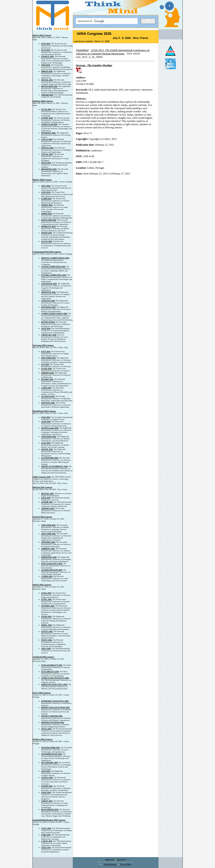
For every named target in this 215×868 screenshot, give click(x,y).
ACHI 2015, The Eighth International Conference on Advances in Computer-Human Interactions (113, 52)
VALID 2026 (46, 616)
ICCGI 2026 (46, 109)
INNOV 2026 (47, 640)
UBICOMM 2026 (48, 525)
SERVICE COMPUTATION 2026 (55, 258)
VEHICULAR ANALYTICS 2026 (55, 678)
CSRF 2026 (46, 835)
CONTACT (121, 860)
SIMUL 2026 (47, 625)
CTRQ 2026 (46, 388)
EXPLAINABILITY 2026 (52, 665)
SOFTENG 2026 (48, 403)
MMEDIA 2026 (48, 373)
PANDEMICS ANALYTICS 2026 (55, 701)
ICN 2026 (45, 364)
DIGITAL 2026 (47, 493)
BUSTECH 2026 (48, 322)
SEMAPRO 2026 (48, 542)
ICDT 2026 (46, 351)
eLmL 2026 (46, 443)
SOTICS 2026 (47, 631)
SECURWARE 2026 (50, 763)
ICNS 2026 (46, 44)
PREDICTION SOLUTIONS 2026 (56, 707)
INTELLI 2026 (47, 148)
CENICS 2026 (47, 777)
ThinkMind (82, 50)
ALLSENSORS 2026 (50, 458)
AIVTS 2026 (46, 729)
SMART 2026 (47, 205)
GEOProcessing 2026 (50, 428)
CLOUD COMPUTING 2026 (53, 266)
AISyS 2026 (46, 648)
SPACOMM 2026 (48, 358)
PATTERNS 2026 (48, 307)
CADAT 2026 (47, 841)
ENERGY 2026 (47, 56)
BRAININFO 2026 (49, 169)
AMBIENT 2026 (48, 549)
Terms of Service (110, 864)
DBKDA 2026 (47, 71)
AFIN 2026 (46, 771)
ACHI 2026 (46, 422)
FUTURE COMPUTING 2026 (54, 275)
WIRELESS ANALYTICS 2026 (54, 684)
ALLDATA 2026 (48, 396)
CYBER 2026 (47, 576)
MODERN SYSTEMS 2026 (53, 722)
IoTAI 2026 (46, 498)
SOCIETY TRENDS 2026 (52, 716)
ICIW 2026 (46, 192)
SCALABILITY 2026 (50, 672)
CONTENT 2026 (48, 301)
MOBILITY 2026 (48, 226)
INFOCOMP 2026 (49, 220)
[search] (106, 21)
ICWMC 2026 (47, 118)
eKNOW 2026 (47, 449)
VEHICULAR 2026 (49, 124)
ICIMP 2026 (46, 199)
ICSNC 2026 (46, 599)
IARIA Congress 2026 (42, 477)
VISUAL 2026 (47, 154)
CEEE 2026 (46, 848)
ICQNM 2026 (47, 786)
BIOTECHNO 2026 (49, 86)
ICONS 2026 (47, 369)
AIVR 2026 (46, 328)
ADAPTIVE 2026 (48, 292)
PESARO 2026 (47, 379)
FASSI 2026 (46, 792)
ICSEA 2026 (46, 593)
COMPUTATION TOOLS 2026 (54, 313)
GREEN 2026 (47, 801)
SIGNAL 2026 (47, 80)
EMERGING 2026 (49, 557)
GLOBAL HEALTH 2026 (52, 570)
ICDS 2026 (46, 417)
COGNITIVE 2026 (49, 284)
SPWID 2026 (47, 233)
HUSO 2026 (46, 163)
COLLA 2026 (47, 139)
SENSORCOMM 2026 (51, 748)
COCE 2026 (46, 828)
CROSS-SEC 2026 (49, 335)
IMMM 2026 (47, 214)
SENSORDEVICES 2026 (52, 754)
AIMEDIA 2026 (48, 508)
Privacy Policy (126, 864)
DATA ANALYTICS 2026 (52, 564)
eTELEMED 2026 (49, 436)
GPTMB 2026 (47, 502)
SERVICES (110, 860)
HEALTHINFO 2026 (50, 809)
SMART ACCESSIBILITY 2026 (55, 466)
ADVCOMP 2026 (48, 534)
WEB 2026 (46, 65)
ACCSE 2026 (47, 241)
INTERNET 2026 (48, 133)
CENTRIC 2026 (48, 606)
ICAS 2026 (46, 50)
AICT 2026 (46, 186)
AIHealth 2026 (47, 95)
